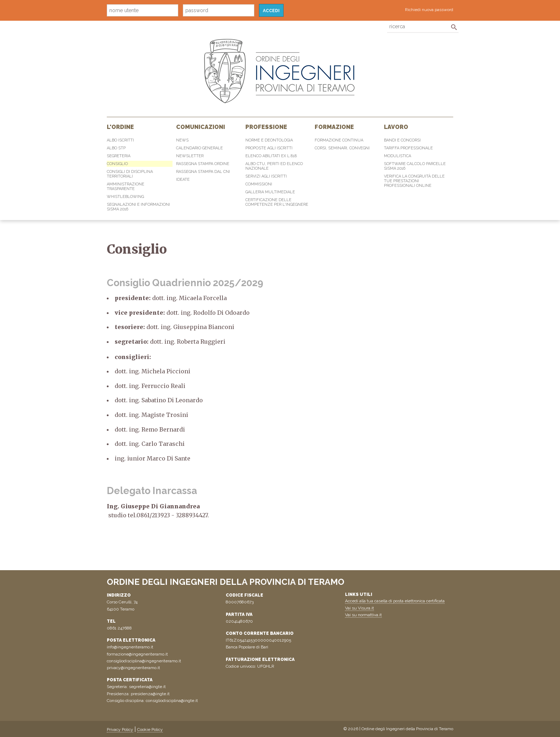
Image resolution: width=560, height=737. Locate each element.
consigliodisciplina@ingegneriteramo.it (144, 661)
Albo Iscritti (120, 140)
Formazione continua (339, 140)
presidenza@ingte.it (150, 694)
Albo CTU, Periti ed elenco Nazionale (274, 166)
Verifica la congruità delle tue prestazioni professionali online (414, 181)
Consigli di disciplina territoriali (130, 174)
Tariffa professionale (408, 148)
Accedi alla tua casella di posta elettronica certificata (395, 601)
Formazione (334, 127)
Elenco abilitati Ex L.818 (271, 156)
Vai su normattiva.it (363, 615)
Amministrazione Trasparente (126, 186)
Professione (266, 127)
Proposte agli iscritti (269, 148)
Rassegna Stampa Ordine (203, 164)
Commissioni (259, 184)
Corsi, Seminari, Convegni (342, 148)
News (182, 140)
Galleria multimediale (270, 192)
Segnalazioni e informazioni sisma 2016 (138, 207)
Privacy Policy (120, 729)
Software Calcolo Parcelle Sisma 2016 (415, 166)
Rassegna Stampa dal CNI (203, 172)
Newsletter (190, 156)
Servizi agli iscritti (266, 176)
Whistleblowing (125, 197)
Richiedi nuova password (429, 10)
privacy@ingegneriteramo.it (133, 668)
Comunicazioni (201, 127)
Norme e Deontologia (269, 140)
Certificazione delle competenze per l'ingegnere (277, 202)
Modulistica (397, 156)
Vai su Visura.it (359, 608)
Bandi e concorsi (402, 140)
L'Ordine (120, 127)
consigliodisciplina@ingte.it (172, 701)
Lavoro (396, 127)
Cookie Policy (150, 729)
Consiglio (117, 164)
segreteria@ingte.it (147, 687)
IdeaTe (183, 180)
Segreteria (119, 156)
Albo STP (116, 148)
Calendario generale (199, 148)
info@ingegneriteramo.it (130, 647)
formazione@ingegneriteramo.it (137, 654)
